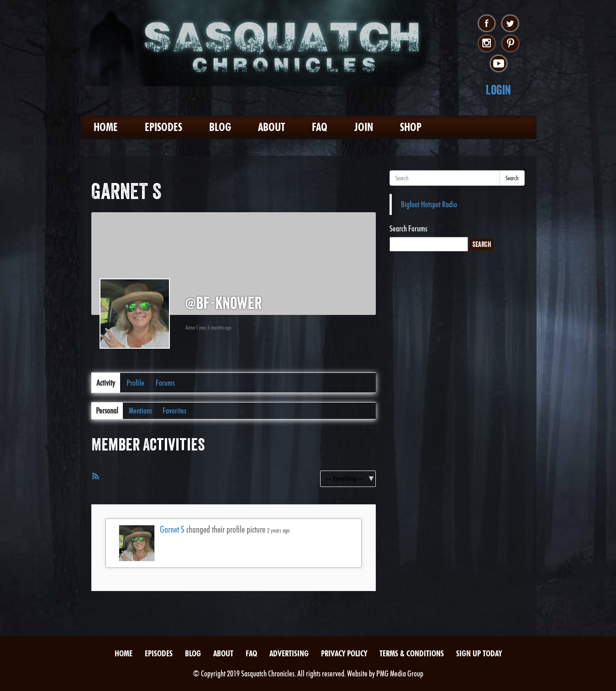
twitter (510, 24)
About (271, 127)
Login (498, 90)
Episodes (163, 127)
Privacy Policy (344, 653)
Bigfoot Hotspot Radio (429, 204)
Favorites (174, 411)
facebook (487, 24)
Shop (411, 127)
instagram (487, 44)
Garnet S (172, 529)
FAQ (320, 127)
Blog (220, 127)
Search (512, 178)
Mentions (140, 411)
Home (106, 127)
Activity (106, 383)
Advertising (289, 653)
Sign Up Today (479, 653)
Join (364, 127)
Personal (107, 411)
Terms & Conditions (412, 653)
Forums (165, 383)
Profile (135, 383)
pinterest (510, 44)
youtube (498, 64)
